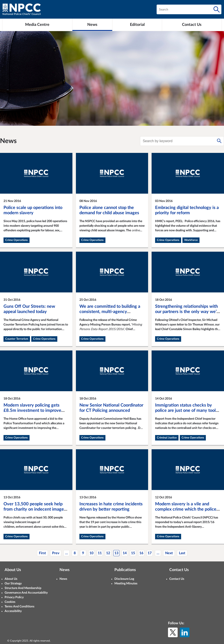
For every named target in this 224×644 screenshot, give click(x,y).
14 (125, 553)
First (42, 553)
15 (133, 553)
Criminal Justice (167, 438)
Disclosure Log (124, 579)
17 (150, 553)
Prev (56, 553)
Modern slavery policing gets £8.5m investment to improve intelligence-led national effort (33, 410)
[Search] (217, 9)
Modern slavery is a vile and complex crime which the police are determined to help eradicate (187, 509)
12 (108, 553)
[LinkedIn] (185, 632)
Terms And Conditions (19, 607)
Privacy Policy (14, 597)
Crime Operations (17, 240)
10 (91, 553)
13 (116, 553)
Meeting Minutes (126, 584)
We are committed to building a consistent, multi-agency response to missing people (110, 312)
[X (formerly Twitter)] (173, 632)
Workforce (191, 240)
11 (100, 553)
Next (169, 553)
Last (182, 553)
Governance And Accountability (26, 593)
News (63, 579)
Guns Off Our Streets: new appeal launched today (29, 309)
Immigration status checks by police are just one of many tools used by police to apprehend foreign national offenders (186, 413)
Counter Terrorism (17, 339)
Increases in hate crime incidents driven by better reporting (111, 507)
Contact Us (177, 579)
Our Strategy (13, 584)
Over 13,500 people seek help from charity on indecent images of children (35, 509)
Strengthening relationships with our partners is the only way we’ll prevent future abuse (187, 312)
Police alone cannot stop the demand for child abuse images (109, 210)
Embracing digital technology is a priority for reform (187, 210)
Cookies (10, 602)
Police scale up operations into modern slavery (33, 210)
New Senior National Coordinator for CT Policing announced (111, 408)
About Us (11, 579)
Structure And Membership (23, 588)
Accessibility (13, 611)
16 (141, 553)
